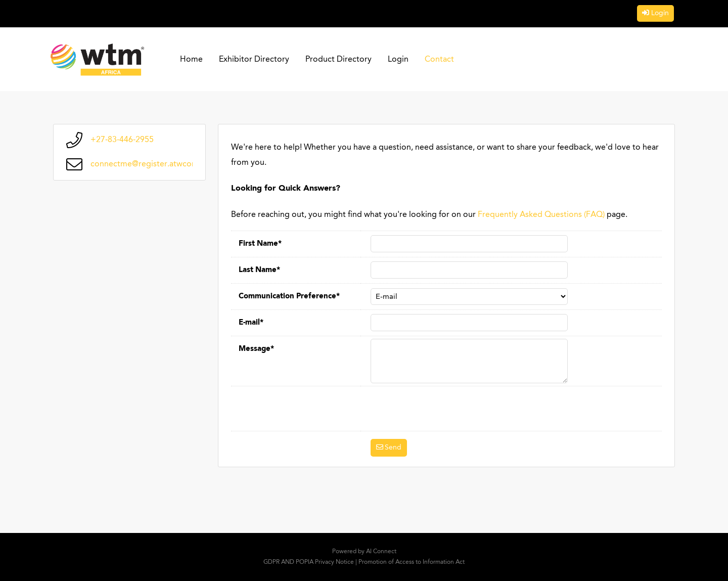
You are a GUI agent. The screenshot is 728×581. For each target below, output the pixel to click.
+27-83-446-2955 (122, 140)
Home (191, 60)
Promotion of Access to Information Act (412, 562)
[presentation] (447, 409)
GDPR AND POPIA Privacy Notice (309, 562)
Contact (439, 60)
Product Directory (338, 60)
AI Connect (381, 552)
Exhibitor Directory (254, 60)
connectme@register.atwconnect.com (161, 164)
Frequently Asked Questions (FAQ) (541, 215)
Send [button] (393, 448)
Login (660, 13)
